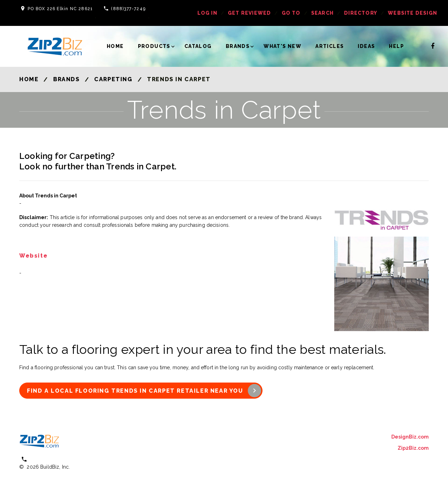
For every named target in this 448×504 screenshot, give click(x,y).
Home (115, 46)
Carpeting (113, 79)
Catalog (198, 46)
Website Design (412, 13)
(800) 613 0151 (49, 459)
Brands (238, 46)
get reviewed (249, 13)
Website (33, 256)
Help (396, 46)
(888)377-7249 (128, 9)
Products (154, 46)
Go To (291, 13)
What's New (282, 46)
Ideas (366, 46)
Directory (361, 13)
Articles (330, 46)
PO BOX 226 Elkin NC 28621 (60, 9)
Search (322, 13)
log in (207, 13)
